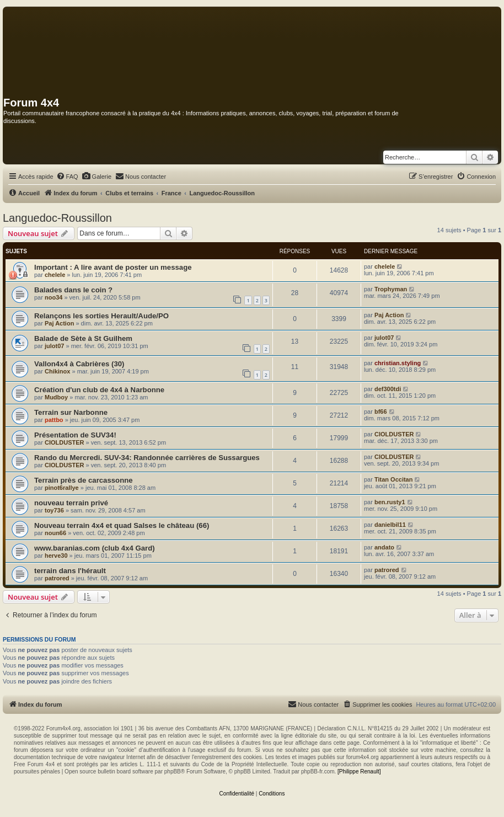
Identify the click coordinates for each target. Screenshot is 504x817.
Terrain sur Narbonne (71, 412)
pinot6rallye (62, 488)
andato (384, 547)
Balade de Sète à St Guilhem (83, 338)
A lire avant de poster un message (133, 267)
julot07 (54, 346)
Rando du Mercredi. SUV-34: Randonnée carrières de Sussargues (147, 458)
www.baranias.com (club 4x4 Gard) (95, 548)
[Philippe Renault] (359, 771)
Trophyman (391, 289)
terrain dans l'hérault (70, 571)
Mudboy (56, 397)
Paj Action (59, 323)
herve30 (56, 556)
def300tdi (388, 389)
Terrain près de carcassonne (84, 480)
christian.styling (398, 363)
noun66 (55, 533)
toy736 (54, 510)
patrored (57, 578)
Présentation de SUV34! (75, 435)
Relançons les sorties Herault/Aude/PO (101, 316)
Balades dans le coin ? (73, 290)
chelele (55, 275)
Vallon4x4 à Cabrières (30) (79, 364)
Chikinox (57, 371)
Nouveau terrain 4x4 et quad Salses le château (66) (122, 525)
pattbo (54, 420)
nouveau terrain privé (71, 503)
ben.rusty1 (390, 502)
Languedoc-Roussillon (57, 218)
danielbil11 (390, 525)
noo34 (53, 297)
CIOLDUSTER (65, 442)
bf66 (381, 412)
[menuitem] (67, 177)
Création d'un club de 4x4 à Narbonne (99, 390)
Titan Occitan (393, 479)
